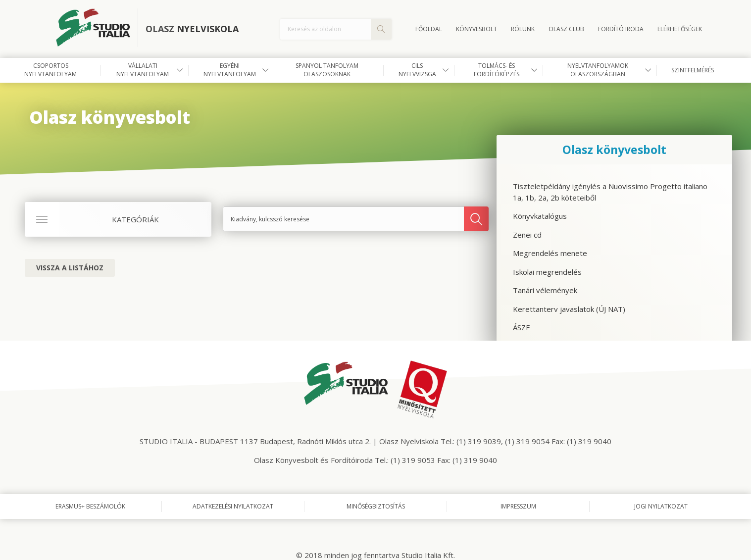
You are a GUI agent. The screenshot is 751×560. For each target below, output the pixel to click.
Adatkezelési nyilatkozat (233, 506)
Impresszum (518, 506)
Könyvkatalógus (540, 216)
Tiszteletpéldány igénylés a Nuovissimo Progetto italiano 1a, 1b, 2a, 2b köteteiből (610, 192)
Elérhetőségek (680, 29)
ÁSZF (521, 327)
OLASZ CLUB (566, 29)
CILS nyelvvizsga (417, 70)
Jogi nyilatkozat (661, 506)
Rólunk (523, 29)
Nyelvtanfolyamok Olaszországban (598, 70)
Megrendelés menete (550, 253)
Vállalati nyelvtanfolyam (143, 70)
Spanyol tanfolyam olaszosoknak (327, 70)
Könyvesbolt (476, 29)
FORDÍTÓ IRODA (621, 29)
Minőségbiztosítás (376, 506)
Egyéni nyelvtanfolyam (230, 70)
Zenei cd (527, 235)
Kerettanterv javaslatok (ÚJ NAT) (569, 309)
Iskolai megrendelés (547, 272)
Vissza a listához (70, 268)
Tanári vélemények (545, 290)
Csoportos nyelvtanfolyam (50, 70)
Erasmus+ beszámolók (90, 506)
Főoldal (429, 29)
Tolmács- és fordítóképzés (497, 70)
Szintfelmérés (693, 70)
